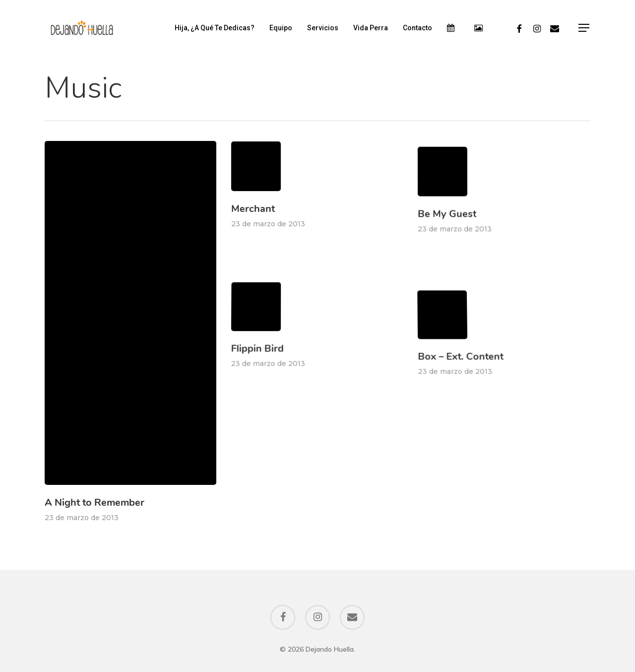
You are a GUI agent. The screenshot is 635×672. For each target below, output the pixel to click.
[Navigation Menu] (584, 28)
